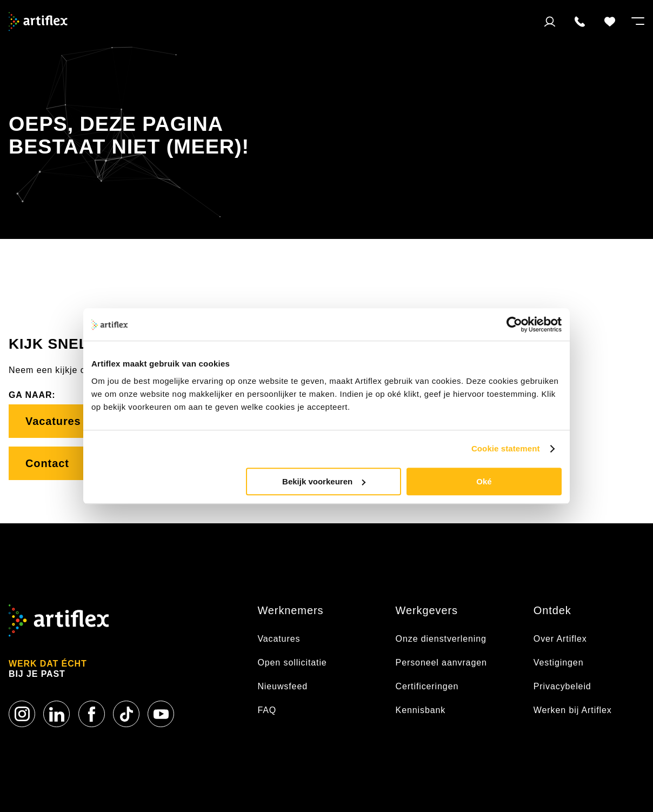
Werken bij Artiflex (573, 710)
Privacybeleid (562, 686)
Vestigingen (559, 663)
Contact (56, 463)
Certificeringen (427, 686)
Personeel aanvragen (441, 663)
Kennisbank (421, 710)
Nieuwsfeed (282, 686)
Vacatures (55, 421)
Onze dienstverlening (441, 639)
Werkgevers (427, 610)
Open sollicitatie (292, 663)
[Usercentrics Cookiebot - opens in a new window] (514, 324)
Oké (484, 481)
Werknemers (290, 610)
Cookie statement (506, 448)
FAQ (267, 710)
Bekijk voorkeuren (324, 481)
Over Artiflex (562, 639)
